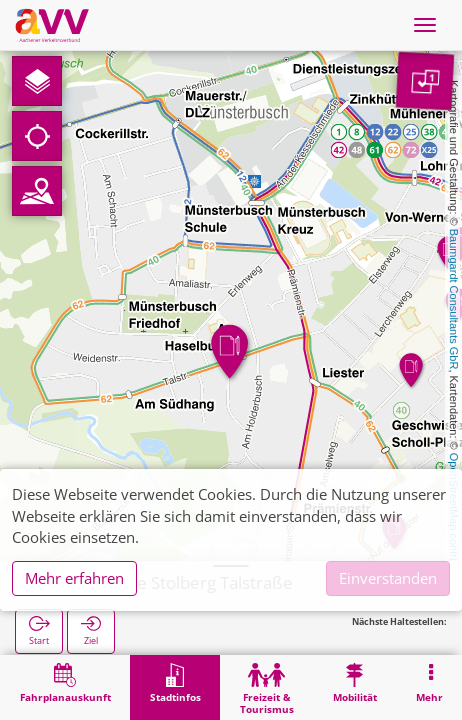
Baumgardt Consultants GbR (454, 299)
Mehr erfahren (74, 578)
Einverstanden (388, 578)
